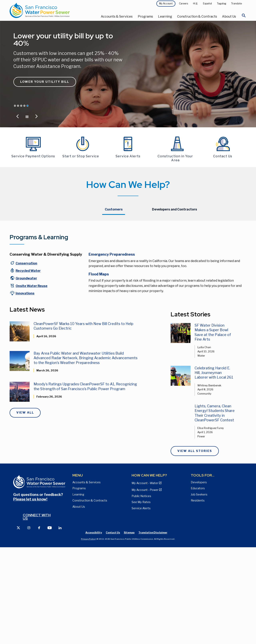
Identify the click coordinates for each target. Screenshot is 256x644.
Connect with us (37, 613)
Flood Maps (99, 371)
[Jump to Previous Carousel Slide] (18, 116)
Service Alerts (141, 605)
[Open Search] (244, 17)
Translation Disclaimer (153, 629)
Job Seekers (199, 591)
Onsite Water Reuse (31, 382)
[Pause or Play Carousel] (27, 116)
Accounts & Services (117, 16)
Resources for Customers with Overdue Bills (126, 264)
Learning (165, 16)
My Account (166, 3)
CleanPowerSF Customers (195, 240)
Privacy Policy (88, 635)
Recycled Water (28, 367)
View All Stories (195, 547)
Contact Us (185, 248)
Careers (183, 3)
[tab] (114, 210)
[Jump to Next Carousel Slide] (36, 116)
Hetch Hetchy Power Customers (199, 232)
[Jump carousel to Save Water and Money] (21, 106)
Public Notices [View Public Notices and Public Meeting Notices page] (141, 592)
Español (207, 3)
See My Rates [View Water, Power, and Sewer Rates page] (141, 599)
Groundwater (26, 375)
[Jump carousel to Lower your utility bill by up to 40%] (28, 106)
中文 (195, 3)
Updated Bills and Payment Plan (121, 274)
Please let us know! (30, 596)
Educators (198, 585)
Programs (145, 16)
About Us (229, 16)
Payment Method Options (117, 255)
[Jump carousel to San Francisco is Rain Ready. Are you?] (24, 106)
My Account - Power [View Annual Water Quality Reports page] (145, 586)
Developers (199, 579)
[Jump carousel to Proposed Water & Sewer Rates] (18, 106)
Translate (236, 3)
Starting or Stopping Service (119, 232)
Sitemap (129, 629)
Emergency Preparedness (112, 351)
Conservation (26, 360)
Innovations (25, 390)
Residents (198, 597)
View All (25, 509)
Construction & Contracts (197, 16)
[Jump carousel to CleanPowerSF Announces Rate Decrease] (15, 106)
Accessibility (94, 629)
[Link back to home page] (49, 10)
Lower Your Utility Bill (45, 82)
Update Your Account (114, 240)
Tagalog (222, 3)
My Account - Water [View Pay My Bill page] (145, 580)
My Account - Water (113, 248)
